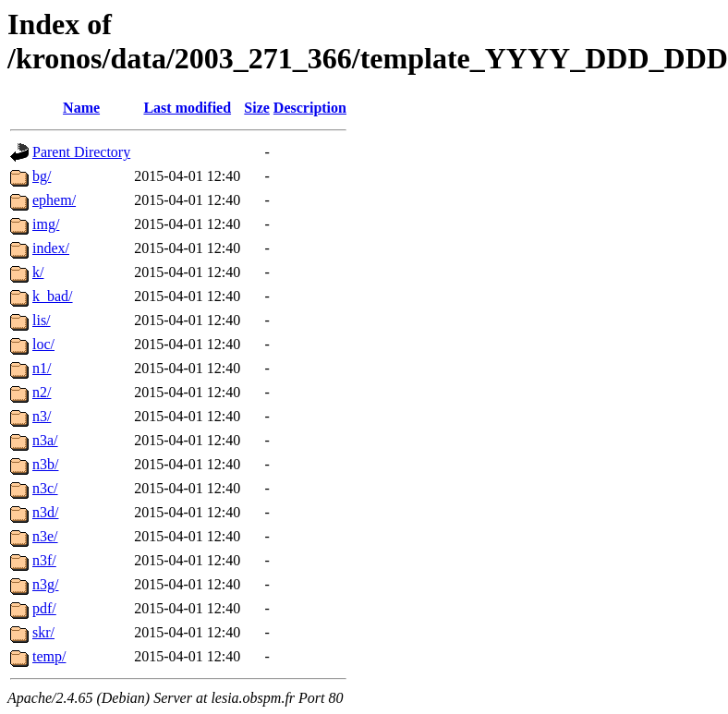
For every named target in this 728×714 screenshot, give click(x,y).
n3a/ (45, 440)
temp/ (49, 656)
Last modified (187, 108)
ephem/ (54, 200)
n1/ (42, 368)
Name (81, 108)
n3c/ (45, 488)
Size (257, 108)
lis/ (42, 320)
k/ (38, 272)
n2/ (42, 392)
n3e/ (45, 536)
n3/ (42, 416)
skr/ (43, 632)
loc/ (43, 344)
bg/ (42, 176)
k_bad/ (53, 296)
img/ (46, 224)
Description (310, 108)
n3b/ (45, 464)
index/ (51, 248)
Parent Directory (81, 152)
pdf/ (44, 608)
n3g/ (45, 584)
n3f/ (44, 560)
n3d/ (45, 512)
